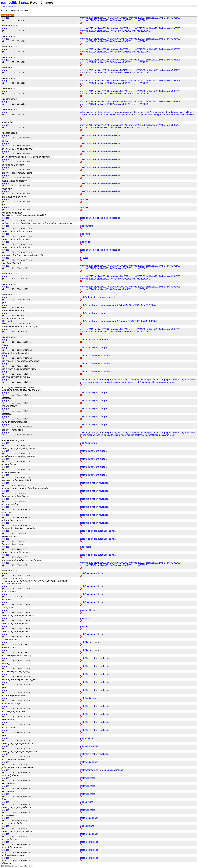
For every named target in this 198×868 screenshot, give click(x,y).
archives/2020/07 (105, 83)
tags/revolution (87, 738)
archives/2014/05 (172, 287)
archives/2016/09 (140, 268)
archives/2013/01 (102, 329)
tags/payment (86, 226)
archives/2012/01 (102, 563)
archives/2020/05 (172, 81)
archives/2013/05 (172, 329)
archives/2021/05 (172, 70)
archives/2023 (86, 49)
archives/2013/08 (123, 332)
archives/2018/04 (154, 102)
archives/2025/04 (154, 28)
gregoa (6, 18)
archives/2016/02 (120, 266)
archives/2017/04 (154, 125)
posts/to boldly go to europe (93, 313)
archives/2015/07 (105, 279)
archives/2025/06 (88, 31)
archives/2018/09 (140, 104)
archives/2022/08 (123, 62)
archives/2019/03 (137, 91)
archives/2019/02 (120, 91)
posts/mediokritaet (113, 115)
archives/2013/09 (140, 332)
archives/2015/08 (123, 279)
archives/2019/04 (154, 91)
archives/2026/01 (102, 18)
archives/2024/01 (102, 39)
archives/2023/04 (154, 49)
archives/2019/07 (105, 94)
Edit (3, 6)
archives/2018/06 (88, 104)
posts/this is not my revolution (120, 382)
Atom (11, 15)
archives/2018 (86, 102)
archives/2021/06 (88, 73)
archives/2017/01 (102, 125)
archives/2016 (86, 266)
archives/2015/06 (88, 279)
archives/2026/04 (154, 18)
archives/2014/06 (88, 289)
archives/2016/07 (105, 268)
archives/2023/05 (172, 49)
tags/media (85, 242)
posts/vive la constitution (147, 382)
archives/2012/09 (140, 565)
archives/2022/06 (88, 62)
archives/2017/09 (140, 127)
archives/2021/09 (140, 73)
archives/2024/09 (140, 41)
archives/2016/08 (123, 268)
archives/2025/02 (120, 28)
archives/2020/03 (137, 81)
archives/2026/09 (140, 20)
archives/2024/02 (120, 39)
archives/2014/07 (105, 289)
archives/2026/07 (105, 20)
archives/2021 (86, 70)
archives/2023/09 (140, 52)
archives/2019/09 (140, 94)
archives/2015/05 (172, 276)
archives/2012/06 (88, 565)
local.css (90, 112)
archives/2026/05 (172, 18)
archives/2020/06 (88, 83)
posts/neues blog (149, 115)
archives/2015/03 (137, 276)
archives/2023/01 (102, 49)
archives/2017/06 (88, 127)
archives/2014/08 (123, 289)
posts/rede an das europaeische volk (176, 115)
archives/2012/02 (120, 563)
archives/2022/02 (120, 60)
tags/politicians (87, 826)
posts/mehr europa (131, 115)
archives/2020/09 (140, 83)
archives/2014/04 (154, 287)
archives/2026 (86, 18)
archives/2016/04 (154, 266)
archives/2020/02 (120, 81)
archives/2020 (86, 81)
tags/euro (84, 618)
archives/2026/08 (123, 20)
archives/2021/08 (123, 73)
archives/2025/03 (137, 28)
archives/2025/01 (102, 28)
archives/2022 (86, 60)
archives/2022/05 (172, 60)
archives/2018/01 (102, 102)
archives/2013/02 (120, 329)
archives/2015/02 (120, 276)
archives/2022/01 (102, 60)
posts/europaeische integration (160, 112)
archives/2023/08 (123, 52)
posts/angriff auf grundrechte (109, 112)
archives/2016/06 (88, 268)
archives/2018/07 (105, 104)
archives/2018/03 (137, 102)
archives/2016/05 (172, 266)
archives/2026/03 (137, 18)
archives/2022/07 (105, 62)
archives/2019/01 (102, 91)
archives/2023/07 (105, 52)
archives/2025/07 (105, 31)
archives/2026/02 (120, 18)
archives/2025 (86, 28)
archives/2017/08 (123, 127)
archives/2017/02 (120, 125)
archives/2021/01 (102, 70)
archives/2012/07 (105, 565)
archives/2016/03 (137, 266)
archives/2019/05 (172, 91)
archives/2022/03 (137, 60)
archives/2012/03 (137, 563)
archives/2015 (86, 276)
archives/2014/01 (102, 287)
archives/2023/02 (120, 49)
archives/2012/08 (123, 565)
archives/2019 (86, 91)
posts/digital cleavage (134, 112)
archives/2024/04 (154, 39)
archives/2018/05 (172, 102)
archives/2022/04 (154, 60)
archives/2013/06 (88, 332)
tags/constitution (88, 610)
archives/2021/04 (154, 70)
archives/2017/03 (137, 125)
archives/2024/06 (88, 41)
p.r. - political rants (15, 3)
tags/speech (86, 547)
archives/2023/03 (137, 49)
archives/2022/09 (140, 62)
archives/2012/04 (154, 563)
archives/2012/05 (172, 563)
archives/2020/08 (123, 83)
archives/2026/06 (88, 20)
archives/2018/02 (120, 102)
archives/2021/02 (120, 70)
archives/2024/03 (137, 39)
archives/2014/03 (137, 287)
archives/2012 (86, 563)
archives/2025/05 (172, 28)
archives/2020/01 (102, 81)
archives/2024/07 (105, 41)
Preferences (11, 6)
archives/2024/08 (123, 41)
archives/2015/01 (102, 276)
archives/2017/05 (172, 125)
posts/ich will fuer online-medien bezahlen (100, 135)
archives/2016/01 (102, 266)
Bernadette (8, 321)
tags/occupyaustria (89, 746)
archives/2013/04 (154, 329)
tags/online (85, 234)
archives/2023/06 (88, 52)
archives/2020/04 (154, 81)
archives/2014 (86, 287)
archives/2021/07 (105, 73)
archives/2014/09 (140, 289)
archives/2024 (86, 39)
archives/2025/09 (140, 31)
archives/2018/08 (123, 104)
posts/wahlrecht (167, 382)
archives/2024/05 (172, 39)
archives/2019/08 (123, 94)
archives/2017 (86, 125)
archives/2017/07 (105, 127)
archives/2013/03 (137, 329)
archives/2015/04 (154, 276)
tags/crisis (84, 626)
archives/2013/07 (105, 332)
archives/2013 (86, 329)
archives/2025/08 (123, 31)
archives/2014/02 (120, 287)
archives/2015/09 (140, 279)
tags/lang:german (88, 443)
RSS (4, 15)
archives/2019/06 (88, 94)
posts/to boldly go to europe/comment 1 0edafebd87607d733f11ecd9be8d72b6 (118, 321)
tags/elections (86, 802)
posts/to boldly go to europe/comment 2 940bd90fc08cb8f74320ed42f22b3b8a (118, 305)
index (82, 112)
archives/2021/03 (137, 70)
